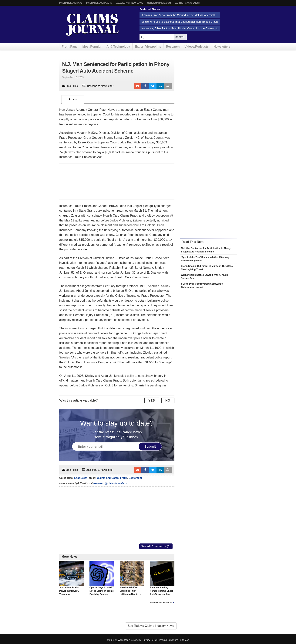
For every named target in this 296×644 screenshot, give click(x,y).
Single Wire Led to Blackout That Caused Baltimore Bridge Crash (180, 22)
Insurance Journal (71, 3)
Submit (150, 447)
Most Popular (92, 47)
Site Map (185, 640)
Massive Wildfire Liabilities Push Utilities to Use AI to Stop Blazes (132, 580)
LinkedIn (160, 86)
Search (180, 37)
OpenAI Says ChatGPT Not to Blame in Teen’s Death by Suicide (102, 578)
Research (173, 47)
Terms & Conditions (168, 640)
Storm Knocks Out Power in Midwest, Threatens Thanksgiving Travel (72, 580)
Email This (70, 86)
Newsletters (222, 47)
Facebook (145, 86)
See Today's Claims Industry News (151, 626)
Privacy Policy (150, 640)
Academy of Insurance (130, 3)
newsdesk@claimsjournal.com (111, 483)
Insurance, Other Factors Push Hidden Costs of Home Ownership (180, 28)
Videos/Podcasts (197, 47)
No (168, 401)
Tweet (153, 86)
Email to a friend (138, 86)
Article (73, 99)
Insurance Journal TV (99, 3)
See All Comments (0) (156, 546)
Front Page (70, 47)
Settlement (135, 478)
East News (81, 478)
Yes (152, 401)
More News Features (161, 603)
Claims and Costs (108, 478)
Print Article (168, 86)
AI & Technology (118, 47)
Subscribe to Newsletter (98, 86)
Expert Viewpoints (148, 47)
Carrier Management (187, 3)
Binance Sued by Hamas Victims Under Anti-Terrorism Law (162, 578)
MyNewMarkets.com (159, 3)
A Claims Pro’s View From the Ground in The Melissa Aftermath (178, 15)
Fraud (124, 478)
